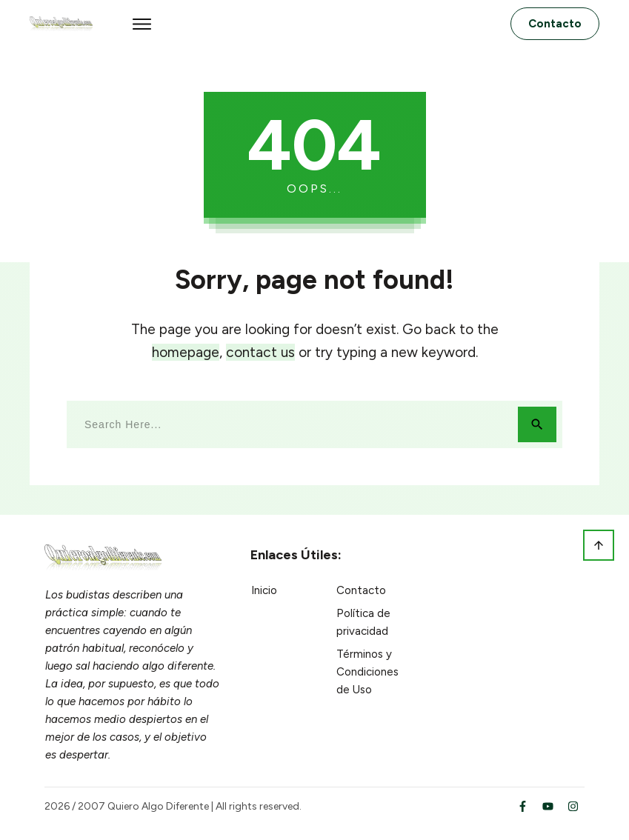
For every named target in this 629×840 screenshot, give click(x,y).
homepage (186, 352)
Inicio (264, 590)
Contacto (361, 590)
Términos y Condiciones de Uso (367, 672)
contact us (260, 352)
